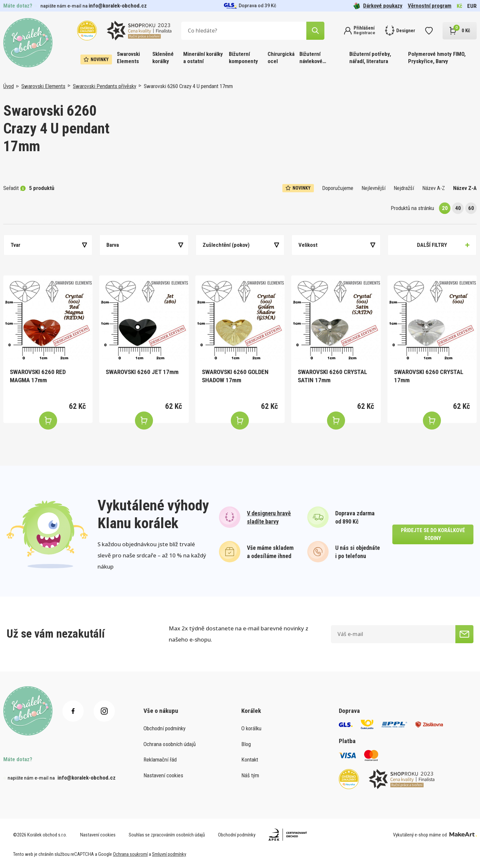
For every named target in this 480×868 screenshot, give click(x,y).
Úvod (9, 86)
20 (445, 208)
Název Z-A (465, 188)
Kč (459, 6)
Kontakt (250, 760)
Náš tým (250, 775)
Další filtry (432, 245)
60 (471, 208)
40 (458, 208)
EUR (472, 6)
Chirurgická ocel (281, 58)
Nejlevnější (373, 188)
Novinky (96, 59)
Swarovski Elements (128, 58)
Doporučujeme (338, 188)
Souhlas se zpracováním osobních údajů (167, 835)
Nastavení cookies (163, 775)
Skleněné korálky (163, 58)
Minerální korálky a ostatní (203, 58)
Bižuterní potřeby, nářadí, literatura (370, 58)
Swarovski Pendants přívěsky (105, 86)
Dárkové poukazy (378, 6)
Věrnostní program (430, 6)
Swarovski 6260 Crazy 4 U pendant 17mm (188, 86)
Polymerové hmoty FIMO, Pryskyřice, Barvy (437, 58)
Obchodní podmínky (164, 728)
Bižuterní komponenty (243, 58)
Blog (246, 744)
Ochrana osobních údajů (170, 744)
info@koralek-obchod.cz (118, 6)
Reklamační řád (160, 760)
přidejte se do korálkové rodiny (433, 534)
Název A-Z (434, 188)
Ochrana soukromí (130, 854)
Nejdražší (404, 188)
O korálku (251, 728)
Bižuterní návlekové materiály (311, 58)
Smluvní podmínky (169, 854)
